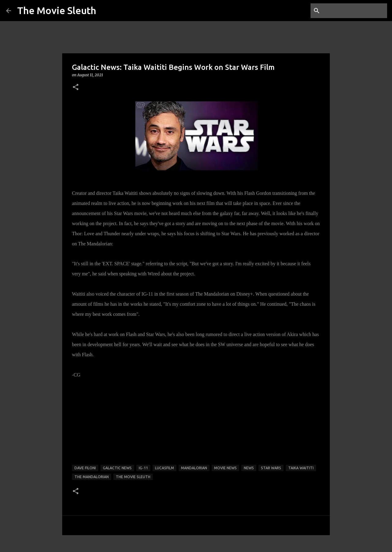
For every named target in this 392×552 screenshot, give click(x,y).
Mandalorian (194, 468)
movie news (225, 468)
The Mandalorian (92, 477)
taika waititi (301, 468)
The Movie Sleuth (57, 10)
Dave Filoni (85, 468)
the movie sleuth (133, 477)
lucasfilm (164, 468)
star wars (271, 468)
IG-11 (143, 468)
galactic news (117, 468)
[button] (76, 87)
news (249, 468)
